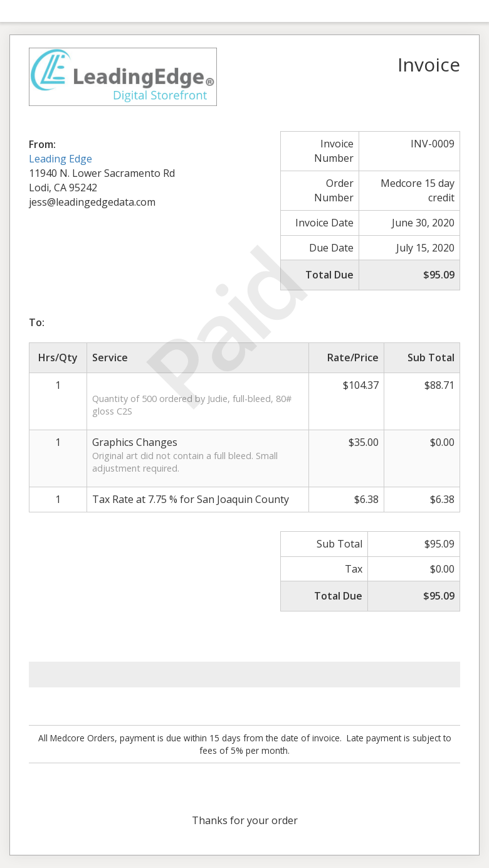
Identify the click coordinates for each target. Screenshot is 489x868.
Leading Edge (60, 159)
